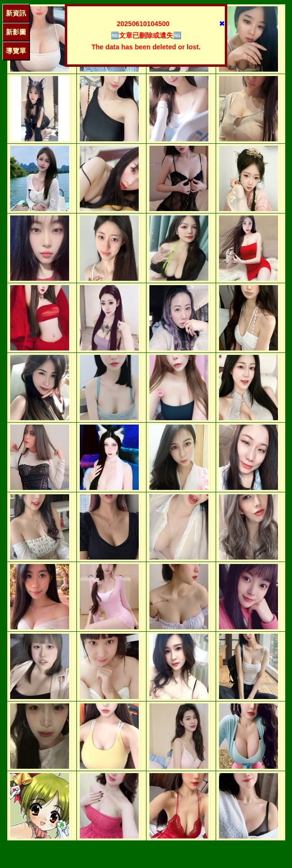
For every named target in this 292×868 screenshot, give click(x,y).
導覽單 (16, 51)
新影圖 (16, 32)
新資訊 (16, 13)
